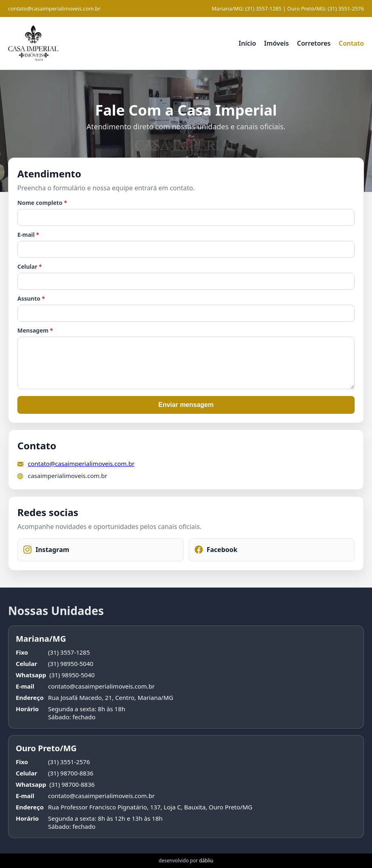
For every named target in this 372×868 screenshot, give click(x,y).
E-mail (28, 235)
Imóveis (276, 43)
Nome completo (42, 203)
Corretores (314, 43)
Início (247, 43)
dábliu (206, 861)
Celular (30, 267)
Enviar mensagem (186, 405)
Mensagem (35, 330)
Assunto (31, 298)
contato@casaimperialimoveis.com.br (54, 8)
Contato (351, 43)
